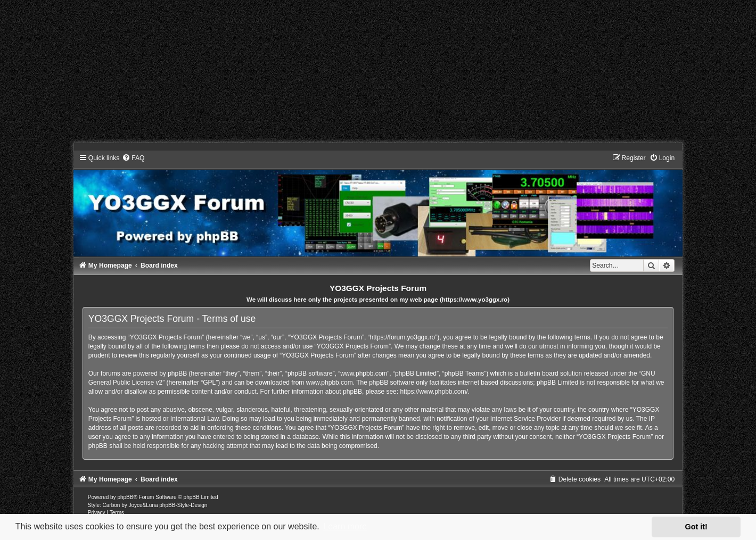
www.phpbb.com (330, 383)
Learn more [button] (345, 526)
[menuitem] (133, 158)
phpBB (125, 497)
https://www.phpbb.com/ (434, 392)
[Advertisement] (319, 74)
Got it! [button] (696, 527)
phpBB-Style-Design (183, 505)
